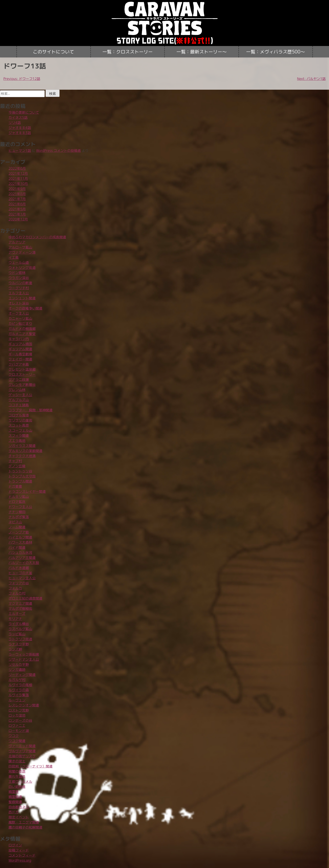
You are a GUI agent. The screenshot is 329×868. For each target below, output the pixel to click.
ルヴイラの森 (19, 690)
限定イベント (19, 817)
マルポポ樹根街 (20, 608)
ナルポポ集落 (19, 517)
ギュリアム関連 (20, 349)
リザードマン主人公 (24, 659)
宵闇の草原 (17, 771)
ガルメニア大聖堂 (22, 334)
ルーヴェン (17, 700)
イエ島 (14, 257)
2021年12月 (18, 173)
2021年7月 (17, 199)
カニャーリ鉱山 (20, 318)
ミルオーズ (17, 614)
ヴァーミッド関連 (22, 746)
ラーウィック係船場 (24, 654)
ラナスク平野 (19, 644)
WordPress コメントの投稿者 (59, 151)
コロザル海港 (19, 415)
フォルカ (15, 588)
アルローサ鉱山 (20, 247)
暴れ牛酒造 (17, 776)
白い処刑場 (17, 787)
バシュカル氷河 (20, 553)
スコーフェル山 (20, 430)
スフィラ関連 (19, 435)
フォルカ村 (17, 593)
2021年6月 (17, 204)
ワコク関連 (17, 741)
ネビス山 (15, 522)
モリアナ (15, 619)
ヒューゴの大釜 (20, 573)
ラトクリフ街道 (20, 639)
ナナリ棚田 (17, 512)
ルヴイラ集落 (19, 695)
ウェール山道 (19, 262)
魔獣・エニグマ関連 (24, 822)
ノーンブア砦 (19, 532)
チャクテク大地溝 (22, 456)
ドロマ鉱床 (17, 502)
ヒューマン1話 (20, 151)
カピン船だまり (20, 324)
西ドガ (14, 812)
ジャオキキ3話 (20, 133)
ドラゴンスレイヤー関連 (27, 491)
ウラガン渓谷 (19, 278)
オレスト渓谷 (19, 303)
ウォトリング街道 (22, 268)
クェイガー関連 (20, 359)
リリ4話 (15, 123)
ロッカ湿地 (17, 715)
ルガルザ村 (17, 680)
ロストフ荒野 (19, 710)
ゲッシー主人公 (20, 395)
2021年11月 (18, 179)
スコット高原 (19, 425)
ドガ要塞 (15, 486)
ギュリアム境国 (20, 344)
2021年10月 (18, 184)
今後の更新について (24, 112)
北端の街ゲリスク (22, 756)
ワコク (14, 736)
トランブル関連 (20, 481)
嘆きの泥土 (17, 761)
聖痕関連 (15, 802)
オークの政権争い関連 (25, 308)
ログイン (15, 845)
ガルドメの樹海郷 (22, 329)
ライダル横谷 (19, 624)
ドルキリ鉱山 (19, 497)
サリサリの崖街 (20, 420)
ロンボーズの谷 (20, 720)
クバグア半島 (19, 364)
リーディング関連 (22, 675)
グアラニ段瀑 (19, 380)
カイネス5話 (18, 117)
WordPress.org (20, 860)
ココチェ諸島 (19, 405)
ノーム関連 (17, 527)
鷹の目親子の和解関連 (25, 827)
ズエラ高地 (17, 441)
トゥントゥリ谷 (20, 471)
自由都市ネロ (19, 807)
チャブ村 (15, 461)
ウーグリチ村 (19, 288)
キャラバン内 (19, 339)
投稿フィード (19, 850)
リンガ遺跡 (17, 670)
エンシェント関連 (22, 298)
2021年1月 (17, 214)
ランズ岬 (15, 649)
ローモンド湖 (19, 731)
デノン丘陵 (17, 466)
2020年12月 (18, 219)
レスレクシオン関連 (24, 705)
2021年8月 (17, 194)
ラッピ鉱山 (17, 634)
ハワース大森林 (20, 542)
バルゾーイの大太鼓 (24, 563)
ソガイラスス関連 (22, 446)
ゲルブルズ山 (19, 400)
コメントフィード (22, 855)
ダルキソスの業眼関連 (25, 451)
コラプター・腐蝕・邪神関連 (31, 410)
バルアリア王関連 (22, 558)
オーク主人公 (19, 313)
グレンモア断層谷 (22, 385)
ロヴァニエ (17, 726)
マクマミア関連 (20, 603)
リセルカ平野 (19, 664)
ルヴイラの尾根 (20, 685)
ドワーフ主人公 (20, 507)
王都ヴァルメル (20, 781)
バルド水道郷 (19, 568)
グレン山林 (17, 390)
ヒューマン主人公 (22, 578)
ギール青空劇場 (20, 354)
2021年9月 (17, 189)
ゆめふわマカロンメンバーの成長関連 (37, 237)
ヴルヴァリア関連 (22, 751)
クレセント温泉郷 (22, 369)
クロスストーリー (22, 374)
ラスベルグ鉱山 (20, 629)
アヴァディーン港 (22, 252)
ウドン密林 (17, 273)
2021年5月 (17, 209)
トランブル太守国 (22, 476)
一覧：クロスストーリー (128, 52)
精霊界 (14, 792)
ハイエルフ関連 (20, 537)
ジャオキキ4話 (20, 128)
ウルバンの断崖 (20, 283)
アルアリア (17, 242)
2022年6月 (17, 168)
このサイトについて (54, 52)
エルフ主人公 (19, 293)
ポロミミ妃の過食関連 (25, 598)
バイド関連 (17, 547)
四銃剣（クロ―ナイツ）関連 (31, 766)
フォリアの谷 (19, 583)
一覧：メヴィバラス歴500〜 (276, 52)
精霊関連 (15, 797)
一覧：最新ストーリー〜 (202, 52)
